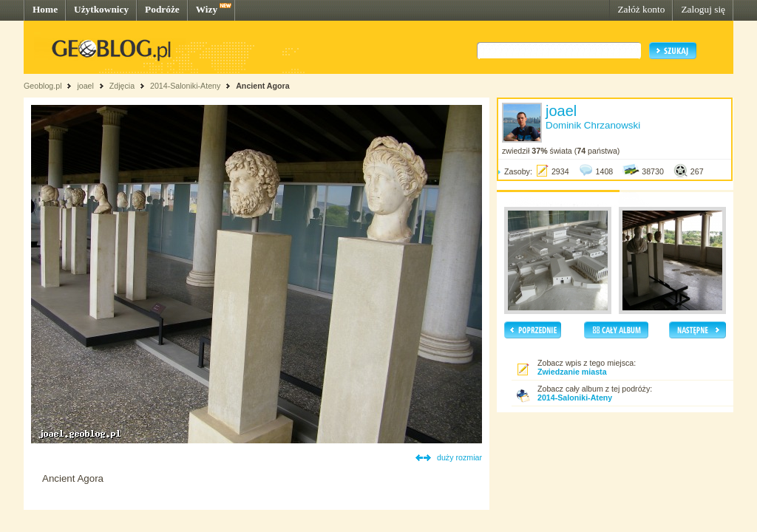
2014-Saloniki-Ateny (185, 86)
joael (85, 86)
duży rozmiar (459, 457)
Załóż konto (641, 9)
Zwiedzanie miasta (572, 372)
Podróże (162, 9)
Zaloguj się (703, 9)
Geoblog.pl (43, 86)
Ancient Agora (262, 86)
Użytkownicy (101, 9)
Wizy (207, 9)
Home (45, 9)
